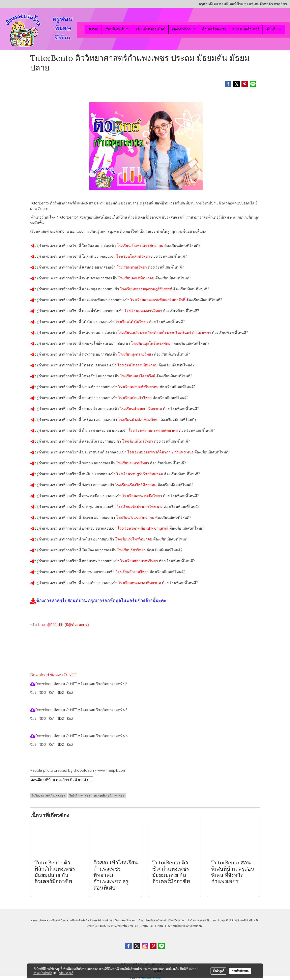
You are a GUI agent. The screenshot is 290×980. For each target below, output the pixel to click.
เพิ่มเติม (274, 29)
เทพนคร (89, 278)
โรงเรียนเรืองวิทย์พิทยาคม (136, 485)
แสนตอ (88, 267)
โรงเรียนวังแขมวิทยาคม (136, 517)
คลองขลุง (90, 289)
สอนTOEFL (150, 926)
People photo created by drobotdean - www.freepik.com (78, 770)
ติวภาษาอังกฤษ (216, 920)
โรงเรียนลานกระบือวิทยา (143, 496)
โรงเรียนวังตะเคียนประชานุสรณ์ (143, 528)
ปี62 (61, 692)
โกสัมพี (88, 256)
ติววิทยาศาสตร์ (197, 920)
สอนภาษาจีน (119, 926)
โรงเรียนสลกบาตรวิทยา (140, 561)
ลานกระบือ (91, 496)
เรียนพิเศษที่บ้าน (117, 29)
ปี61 (52, 692)
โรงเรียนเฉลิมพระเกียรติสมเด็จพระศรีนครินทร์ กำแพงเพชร (165, 332)
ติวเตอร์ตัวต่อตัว (99, 920)
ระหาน (88, 463)
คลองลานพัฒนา (95, 300)
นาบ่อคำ (89, 387)
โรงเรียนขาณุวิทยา (132, 267)
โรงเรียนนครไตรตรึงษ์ (138, 376)
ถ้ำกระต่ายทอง (94, 430)
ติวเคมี (242, 920)
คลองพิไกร (91, 441)
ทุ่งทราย (89, 354)
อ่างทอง (89, 528)
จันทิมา (88, 474)
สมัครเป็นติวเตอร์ (246, 29)
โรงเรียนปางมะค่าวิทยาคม (141, 409)
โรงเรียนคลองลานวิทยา (144, 311)
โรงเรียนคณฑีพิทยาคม (137, 278)
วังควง (88, 485)
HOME (93, 29)
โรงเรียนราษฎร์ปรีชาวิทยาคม (140, 474)
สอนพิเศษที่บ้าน (56, 920)
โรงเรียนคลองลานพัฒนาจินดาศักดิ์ (158, 300)
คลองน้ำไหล (92, 311)
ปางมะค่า (90, 409)
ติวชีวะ (251, 920)
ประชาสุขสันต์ (94, 452)
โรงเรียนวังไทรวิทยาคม (134, 539)
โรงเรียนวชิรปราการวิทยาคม (140, 507)
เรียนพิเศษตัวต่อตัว (156, 920)
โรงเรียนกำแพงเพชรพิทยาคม (141, 245)
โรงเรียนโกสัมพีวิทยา (134, 256)
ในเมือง (88, 245)
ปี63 (70, 692)
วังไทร (88, 539)
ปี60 (43, 692)
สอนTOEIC (135, 926)
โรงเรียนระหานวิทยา (133, 463)
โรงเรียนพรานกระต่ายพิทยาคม (154, 430)
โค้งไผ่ (88, 322)
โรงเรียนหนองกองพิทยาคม (140, 583)
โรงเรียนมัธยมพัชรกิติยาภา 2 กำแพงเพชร (161, 452)
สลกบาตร (90, 561)
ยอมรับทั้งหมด (240, 971)
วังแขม (88, 517)
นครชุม (88, 507)
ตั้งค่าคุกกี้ (219, 971)
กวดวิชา (115, 920)
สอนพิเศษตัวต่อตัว (78, 920)
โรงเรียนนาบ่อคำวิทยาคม (139, 387)
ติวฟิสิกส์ (231, 920)
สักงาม (88, 572)
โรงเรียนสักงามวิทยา (133, 572)
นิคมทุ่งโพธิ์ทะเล (95, 343)
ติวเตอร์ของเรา (214, 29)
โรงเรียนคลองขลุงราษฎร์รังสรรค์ (147, 289)
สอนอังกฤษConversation (186, 926)
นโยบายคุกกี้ (66, 973)
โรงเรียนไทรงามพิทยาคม (138, 365)
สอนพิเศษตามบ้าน (133, 920)
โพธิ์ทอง (89, 419)
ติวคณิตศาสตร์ (178, 920)
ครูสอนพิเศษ (38, 920)
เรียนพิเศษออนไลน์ (151, 29)
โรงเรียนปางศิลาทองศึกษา (139, 419)
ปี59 (33, 692)
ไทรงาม (89, 365)
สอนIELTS (164, 926)
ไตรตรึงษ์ (90, 376)
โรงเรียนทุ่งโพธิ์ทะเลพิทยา (152, 343)
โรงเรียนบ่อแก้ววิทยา (135, 398)
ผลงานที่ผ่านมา (184, 29)
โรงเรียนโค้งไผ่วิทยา (132, 322)
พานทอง (89, 398)
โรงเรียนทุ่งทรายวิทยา (136, 354)
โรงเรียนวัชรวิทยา (132, 550)
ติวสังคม (105, 926)
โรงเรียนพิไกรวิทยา (138, 441)
